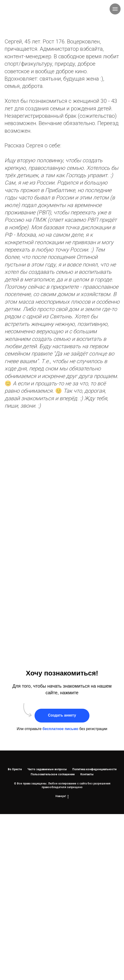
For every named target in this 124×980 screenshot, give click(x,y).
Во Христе (15, 769)
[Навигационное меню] (115, 9)
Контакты (87, 774)
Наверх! (62, 796)
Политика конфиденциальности (94, 769)
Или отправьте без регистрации (62, 729)
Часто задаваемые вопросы (47, 769)
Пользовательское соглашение (53, 774)
